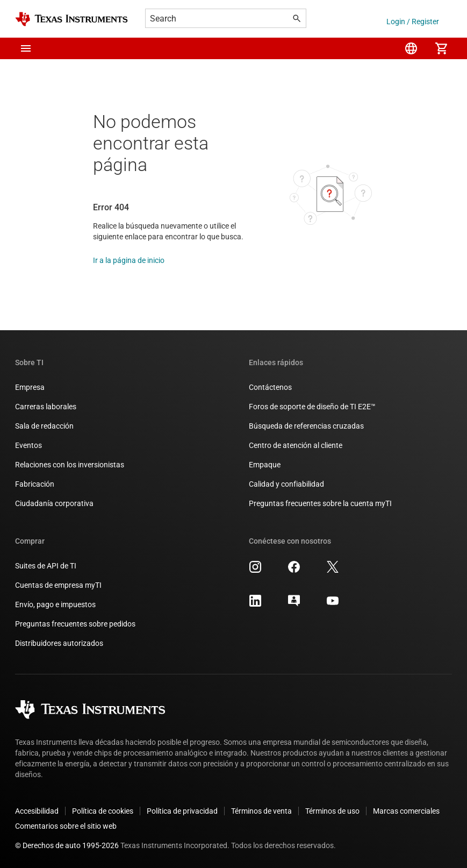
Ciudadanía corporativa (54, 503)
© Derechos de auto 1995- (67, 845)
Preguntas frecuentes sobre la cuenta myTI (320, 503)
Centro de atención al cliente (296, 445)
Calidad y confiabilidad (286, 484)
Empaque (265, 465)
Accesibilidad (37, 811)
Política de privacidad (182, 811)
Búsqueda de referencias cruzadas (306, 426)
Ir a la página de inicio (129, 260)
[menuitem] (411, 48)
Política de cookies (103, 811)
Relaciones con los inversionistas (70, 465)
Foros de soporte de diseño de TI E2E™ (312, 407)
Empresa (30, 387)
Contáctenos (270, 387)
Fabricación (35, 484)
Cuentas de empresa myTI (58, 585)
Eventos (28, 445)
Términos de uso (332, 811)
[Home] (71, 19)
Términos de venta (261, 811)
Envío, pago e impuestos (55, 604)
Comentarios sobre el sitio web (66, 826)
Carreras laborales (46, 407)
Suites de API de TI (46, 566)
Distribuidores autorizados (59, 643)
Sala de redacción (44, 426)
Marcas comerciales (406, 811)
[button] (26, 48)
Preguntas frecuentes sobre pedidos (75, 624)
